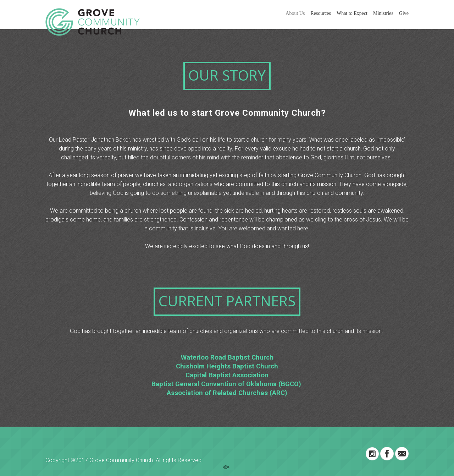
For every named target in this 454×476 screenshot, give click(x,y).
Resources (321, 13)
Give (404, 13)
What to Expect (352, 13)
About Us (295, 13)
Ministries (383, 13)
